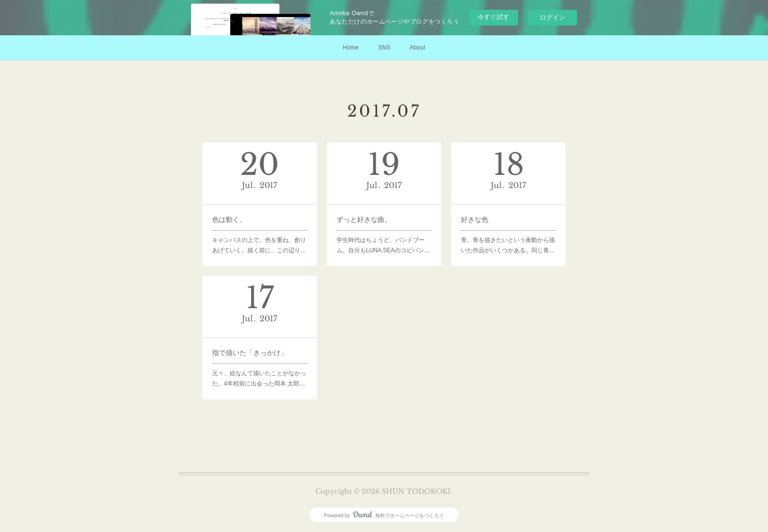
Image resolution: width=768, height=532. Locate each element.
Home (351, 48)
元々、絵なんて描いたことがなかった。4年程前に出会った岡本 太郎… (259, 379)
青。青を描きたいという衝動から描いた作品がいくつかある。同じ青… (508, 245)
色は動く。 (229, 219)
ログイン (552, 17)
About (418, 48)
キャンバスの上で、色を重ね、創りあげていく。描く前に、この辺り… (259, 245)
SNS (384, 48)
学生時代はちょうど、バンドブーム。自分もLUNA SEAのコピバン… (383, 245)
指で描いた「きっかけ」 (250, 353)
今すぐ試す (493, 17)
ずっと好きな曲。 (364, 219)
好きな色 (475, 219)
